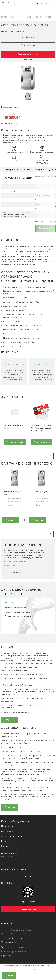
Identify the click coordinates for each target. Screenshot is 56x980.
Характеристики (10, 169)
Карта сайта (6, 956)
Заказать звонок (10, 566)
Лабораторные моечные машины (18, 612)
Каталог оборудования (15, 821)
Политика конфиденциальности (14, 952)
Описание (25, 169)
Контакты (7, 841)
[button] (41, 456)
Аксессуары (38, 169)
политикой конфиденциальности (38, 970)
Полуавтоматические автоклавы (18, 616)
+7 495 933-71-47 (15, 561)
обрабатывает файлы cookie (15, 966)
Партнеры (7, 826)
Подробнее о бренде (10, 124)
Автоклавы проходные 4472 (40, 493)
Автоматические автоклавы (16, 608)
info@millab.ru (12, 942)
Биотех (8, 602)
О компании (8, 831)
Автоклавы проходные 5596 (13, 493)
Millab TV (7, 846)
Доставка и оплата (12, 836)
